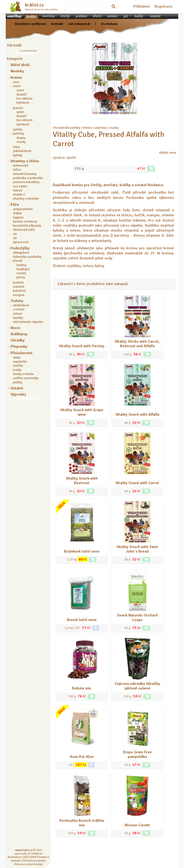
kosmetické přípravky (27, 226)
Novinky (17, 71)
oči (15, 234)
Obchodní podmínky (34, 861)
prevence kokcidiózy (26, 182)
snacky (21, 142)
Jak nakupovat (79, 24)
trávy (16, 147)
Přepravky (19, 347)
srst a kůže (20, 186)
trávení (18, 190)
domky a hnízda (23, 374)
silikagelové (21, 253)
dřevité (18, 261)
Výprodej (18, 394)
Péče (15, 205)
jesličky (18, 366)
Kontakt (57, 24)
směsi (17, 86)
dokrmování (21, 166)
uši (15, 238)
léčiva (17, 170)
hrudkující (23, 269)
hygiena (18, 218)
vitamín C (19, 195)
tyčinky (18, 129)
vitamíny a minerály (26, 199)
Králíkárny (19, 334)
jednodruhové (22, 151)
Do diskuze (109, 24)
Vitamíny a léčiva (25, 161)
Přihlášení (142, 6)
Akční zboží (20, 65)
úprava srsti (21, 242)
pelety (21, 277)
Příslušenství (21, 353)
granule (18, 108)
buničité (18, 283)
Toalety (17, 301)
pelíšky (18, 382)
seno (16, 82)
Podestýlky (20, 248)
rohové (17, 314)
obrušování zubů (24, 230)
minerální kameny (25, 174)
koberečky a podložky (27, 257)
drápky (17, 213)
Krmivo (16, 78)
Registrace (164, 6)
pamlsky (18, 134)
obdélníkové (21, 305)
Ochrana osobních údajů (28, 864)
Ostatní (17, 388)
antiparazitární (23, 209)
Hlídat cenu (168, 152)
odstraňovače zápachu (28, 322)
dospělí (21, 95)
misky (17, 358)
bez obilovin (25, 99)
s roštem (19, 309)
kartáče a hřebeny (25, 222)
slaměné (19, 287)
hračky (17, 370)
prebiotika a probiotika (28, 178)
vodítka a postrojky (26, 378)
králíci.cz (34, 5)
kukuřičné (19, 291)
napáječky (20, 362)
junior (20, 90)
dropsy (21, 138)
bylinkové (23, 103)
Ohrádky (18, 340)
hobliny (21, 265)
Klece (15, 328)
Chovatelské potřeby (66, 128)
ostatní (21, 273)
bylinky (18, 155)
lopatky (18, 318)
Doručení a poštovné (30, 24)
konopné (19, 295)
